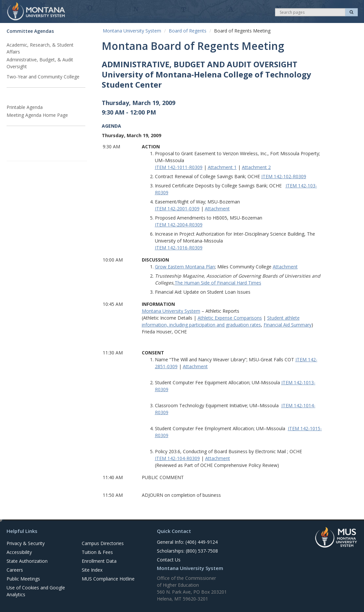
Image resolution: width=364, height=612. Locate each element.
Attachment (217, 209)
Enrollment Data (99, 561)
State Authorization (27, 561)
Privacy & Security (26, 543)
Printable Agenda (25, 107)
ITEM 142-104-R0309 (177, 458)
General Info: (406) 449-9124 (187, 542)
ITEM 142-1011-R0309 (179, 167)
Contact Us (169, 560)
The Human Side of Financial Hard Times (218, 283)
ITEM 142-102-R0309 (284, 176)
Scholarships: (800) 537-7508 (187, 551)
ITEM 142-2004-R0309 (179, 225)
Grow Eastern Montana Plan (185, 267)
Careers (15, 570)
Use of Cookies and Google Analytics (36, 591)
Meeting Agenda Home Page (37, 115)
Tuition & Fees (97, 552)
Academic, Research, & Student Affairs (40, 48)
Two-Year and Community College (43, 77)
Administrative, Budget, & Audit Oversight (40, 63)
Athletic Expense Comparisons (230, 318)
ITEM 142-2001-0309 (177, 209)
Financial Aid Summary (288, 325)
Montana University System (132, 31)
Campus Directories (103, 543)
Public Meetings (23, 579)
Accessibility (19, 552)
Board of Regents (188, 31)
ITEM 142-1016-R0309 (179, 248)
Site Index (92, 570)
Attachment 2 (256, 167)
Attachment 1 (222, 167)
